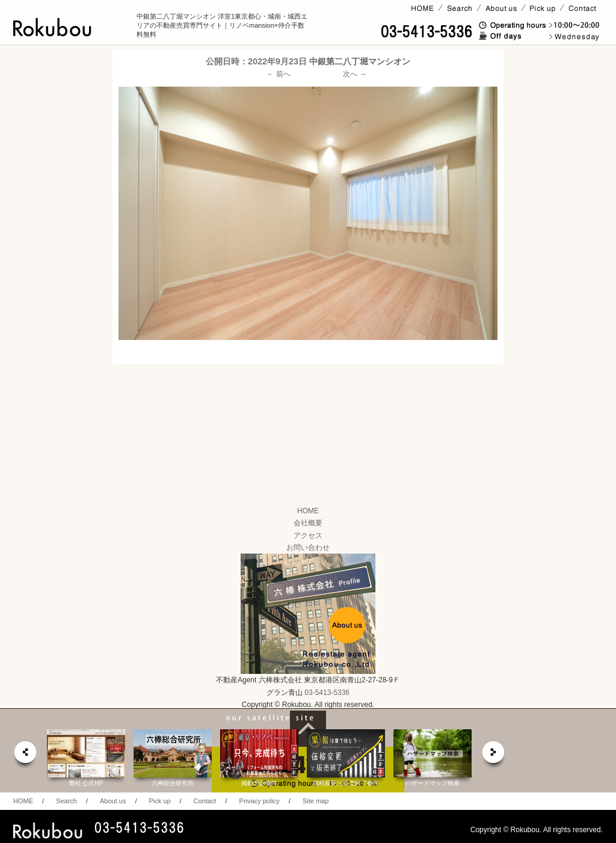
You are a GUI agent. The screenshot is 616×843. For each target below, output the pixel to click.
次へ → (355, 74)
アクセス (308, 536)
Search (66, 801)
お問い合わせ (308, 548)
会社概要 (308, 523)
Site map (316, 801)
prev (25, 755)
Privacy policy (260, 801)
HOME (308, 511)
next (494, 755)
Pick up (159, 801)
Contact (205, 801)
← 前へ (279, 74)
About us (113, 801)
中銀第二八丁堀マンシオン (360, 61)
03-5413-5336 (327, 693)
